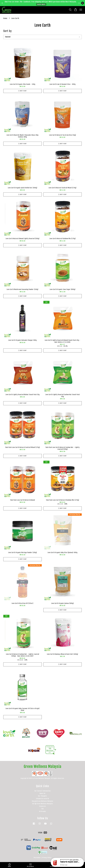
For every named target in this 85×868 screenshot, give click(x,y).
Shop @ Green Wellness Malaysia (42, 801)
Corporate (42, 806)
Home (5, 18)
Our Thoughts (42, 796)
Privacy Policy (47, 858)
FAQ (42, 809)
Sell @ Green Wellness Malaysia (42, 804)
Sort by (7, 31)
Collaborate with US (43, 799)
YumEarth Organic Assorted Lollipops (70, 862)
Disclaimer (37, 858)
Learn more (41, 4)
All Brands (42, 811)
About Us (42, 793)
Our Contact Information (43, 791)
